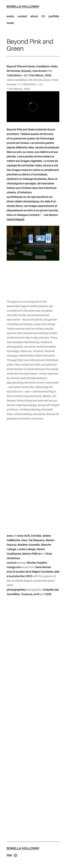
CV (43, 16)
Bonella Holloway (23, 7)
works (10, 16)
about (34, 16)
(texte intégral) (16, 220)
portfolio (54, 16)
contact (22, 16)
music (10, 23)
